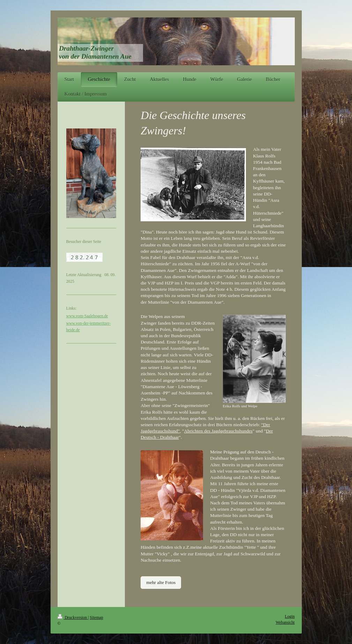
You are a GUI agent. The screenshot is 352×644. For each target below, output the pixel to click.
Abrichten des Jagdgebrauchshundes (218, 431)
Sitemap (96, 618)
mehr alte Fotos (161, 582)
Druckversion (73, 618)
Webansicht (285, 623)
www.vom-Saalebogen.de (87, 316)
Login (290, 617)
